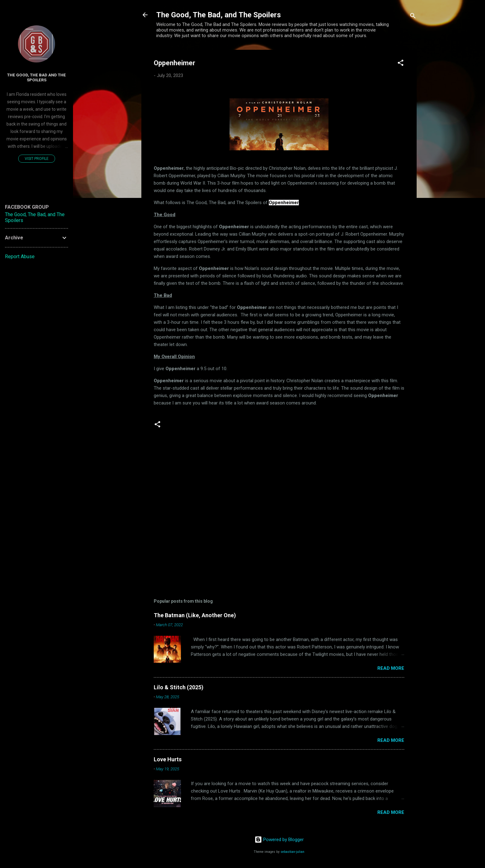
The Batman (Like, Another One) (195, 615)
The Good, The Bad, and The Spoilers (219, 15)
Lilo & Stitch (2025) (179, 687)
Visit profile (37, 159)
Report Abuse (20, 257)
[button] (401, 64)
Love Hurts (168, 759)
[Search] (413, 17)
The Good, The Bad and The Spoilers (36, 77)
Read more (391, 668)
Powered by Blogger (279, 840)
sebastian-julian (292, 852)
